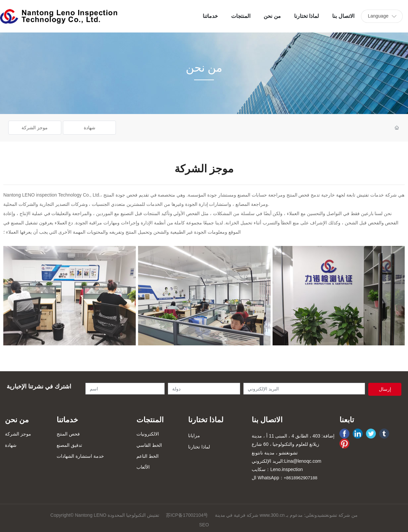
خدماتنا (67, 420)
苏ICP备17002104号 (187, 515)
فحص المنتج (68, 434)
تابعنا (347, 420)
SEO (204, 525)
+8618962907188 (301, 478)
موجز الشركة (35, 128)
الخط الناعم (148, 456)
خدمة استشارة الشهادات (80, 456)
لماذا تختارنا (206, 420)
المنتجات (150, 420)
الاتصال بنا (267, 420)
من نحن (17, 420)
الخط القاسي (149, 445)
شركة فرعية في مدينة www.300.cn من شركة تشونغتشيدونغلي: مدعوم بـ (286, 515)
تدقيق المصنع (69, 445)
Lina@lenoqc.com (303, 461)
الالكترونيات (148, 434)
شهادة (90, 128)
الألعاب (143, 467)
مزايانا (194, 436)
